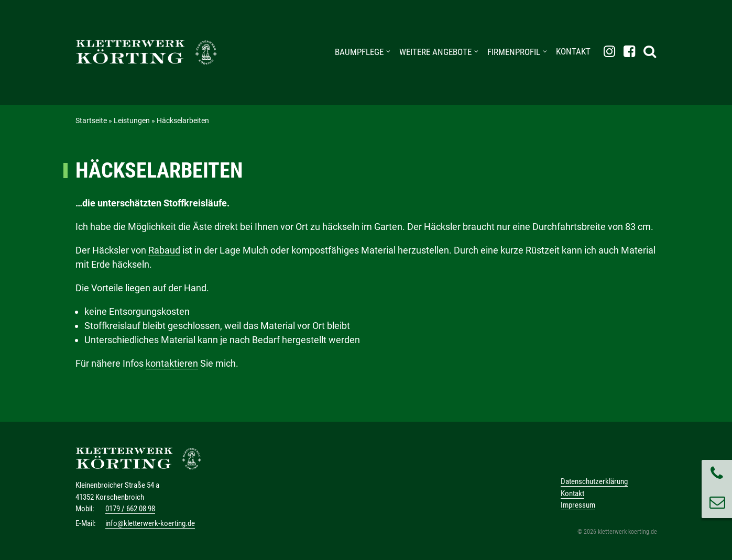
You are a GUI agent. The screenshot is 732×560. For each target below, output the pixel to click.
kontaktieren (172, 363)
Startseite (91, 120)
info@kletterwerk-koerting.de (150, 523)
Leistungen (132, 120)
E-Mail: (86, 523)
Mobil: (85, 509)
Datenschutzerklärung (594, 481)
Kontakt (573, 51)
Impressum (578, 505)
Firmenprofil (514, 52)
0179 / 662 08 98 (130, 509)
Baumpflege (359, 52)
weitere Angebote (435, 52)
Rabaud (164, 250)
